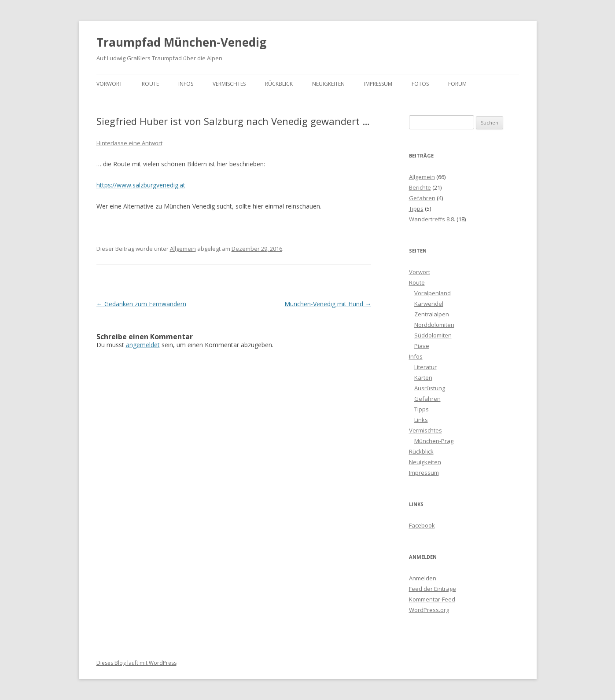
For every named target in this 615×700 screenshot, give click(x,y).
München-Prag (434, 441)
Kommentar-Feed (432, 599)
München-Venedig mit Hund (328, 304)
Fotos (420, 84)
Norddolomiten (434, 325)
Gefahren (422, 198)
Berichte (420, 187)
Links (421, 420)
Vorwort (109, 84)
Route (150, 84)
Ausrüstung (430, 388)
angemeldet (143, 345)
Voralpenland (433, 293)
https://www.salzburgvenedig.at (141, 185)
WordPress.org (429, 610)
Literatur (425, 367)
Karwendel (429, 304)
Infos (186, 84)
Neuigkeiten (328, 84)
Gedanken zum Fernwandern (141, 304)
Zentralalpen (432, 314)
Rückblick (279, 84)
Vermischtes (229, 84)
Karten (423, 377)
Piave (422, 346)
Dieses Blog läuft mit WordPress (136, 663)
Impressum (378, 84)
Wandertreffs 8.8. (432, 219)
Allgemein (183, 249)
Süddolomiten (433, 335)
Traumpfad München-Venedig (181, 42)
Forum (457, 84)
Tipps (416, 209)
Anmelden (423, 578)
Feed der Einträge (433, 589)
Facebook (422, 525)
